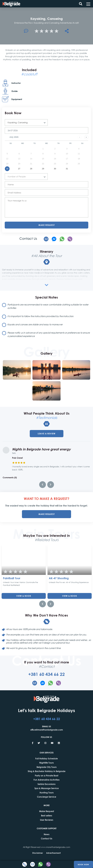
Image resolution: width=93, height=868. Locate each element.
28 (31, 169)
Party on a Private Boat (47, 775)
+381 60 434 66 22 (46, 674)
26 (7, 169)
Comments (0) (10, 477)
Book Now (83, 864)
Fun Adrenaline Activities (46, 780)
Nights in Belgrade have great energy (41, 449)
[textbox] (25, 177)
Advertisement (53, 853)
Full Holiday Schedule (46, 758)
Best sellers (47, 815)
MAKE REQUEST (47, 514)
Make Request (47, 225)
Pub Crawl (17, 458)
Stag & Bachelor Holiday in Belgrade (47, 771)
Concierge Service (47, 797)
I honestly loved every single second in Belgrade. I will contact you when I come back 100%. (51, 468)
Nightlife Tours (46, 763)
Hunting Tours (47, 793)
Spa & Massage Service (47, 788)
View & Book (24, 596)
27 (19, 169)
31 (67, 169)
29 (43, 169)
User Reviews (47, 820)
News (47, 834)
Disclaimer (38, 853)
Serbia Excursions (46, 784)
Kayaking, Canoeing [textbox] (18, 122)
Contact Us (47, 838)
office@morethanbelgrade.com (47, 730)
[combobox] (26, 123)
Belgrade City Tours (47, 767)
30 (55, 169)
